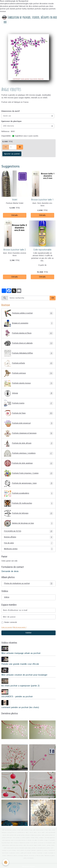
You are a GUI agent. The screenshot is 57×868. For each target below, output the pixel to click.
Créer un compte (7, 627)
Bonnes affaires (29, 537)
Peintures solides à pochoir (29, 313)
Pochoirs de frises (29, 413)
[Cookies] (6, 862)
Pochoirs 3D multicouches (29, 503)
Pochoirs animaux (29, 373)
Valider (28, 633)
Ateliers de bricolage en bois (29, 523)
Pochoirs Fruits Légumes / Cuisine (29, 473)
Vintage (29, 393)
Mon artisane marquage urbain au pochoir (21, 653)
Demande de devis (10, 571)
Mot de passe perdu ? (20, 627)
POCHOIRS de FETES (29, 531)
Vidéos (7, 597)
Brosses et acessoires (29, 323)
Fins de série (29, 543)
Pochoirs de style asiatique (29, 463)
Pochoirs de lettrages (29, 513)
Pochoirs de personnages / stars (29, 483)
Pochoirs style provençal (29, 423)
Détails (15, 215)
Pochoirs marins (29, 403)
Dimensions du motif (11, 111)
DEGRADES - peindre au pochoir (17, 697)
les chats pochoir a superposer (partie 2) (20, 686)
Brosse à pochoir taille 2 (15, 250)
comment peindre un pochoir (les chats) (20, 707)
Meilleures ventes (29, 549)
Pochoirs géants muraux (29, 383)
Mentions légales (29, 867)
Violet (15, 200)
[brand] (28, 17)
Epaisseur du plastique (11, 121)
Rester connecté (11, 622)
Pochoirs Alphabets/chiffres (29, 353)
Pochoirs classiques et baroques (29, 433)
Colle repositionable (42, 250)
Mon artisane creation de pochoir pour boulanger (24, 675)
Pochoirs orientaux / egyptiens (29, 453)
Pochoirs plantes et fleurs (29, 333)
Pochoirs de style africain (29, 443)
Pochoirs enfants (29, 363)
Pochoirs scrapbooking (29, 493)
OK (53, 298)
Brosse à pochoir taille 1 (42, 200)
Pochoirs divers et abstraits (29, 343)
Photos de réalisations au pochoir (29, 584)
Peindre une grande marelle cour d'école (20, 664)
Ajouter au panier (12, 154)
